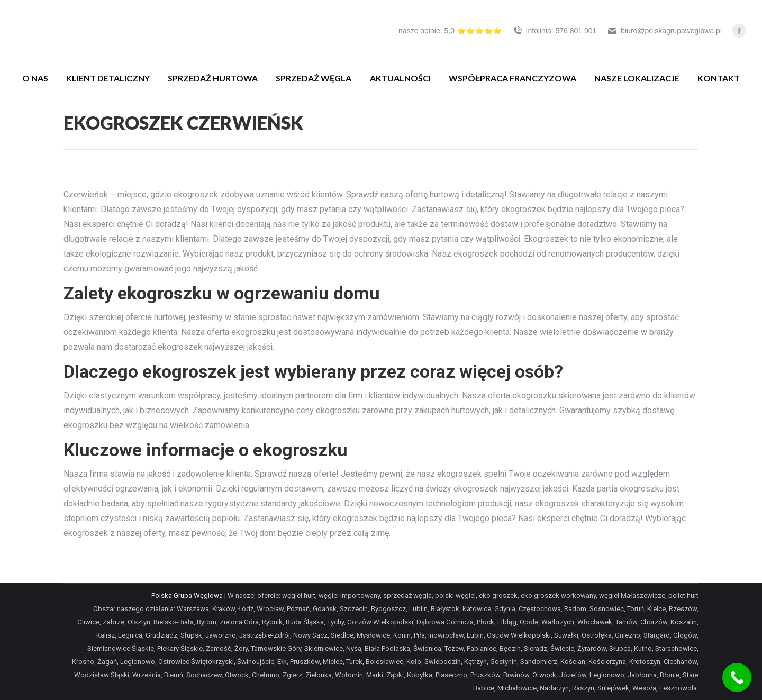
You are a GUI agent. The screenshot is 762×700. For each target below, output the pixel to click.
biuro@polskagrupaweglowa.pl (664, 31)
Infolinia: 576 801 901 (555, 31)
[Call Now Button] (737, 678)
